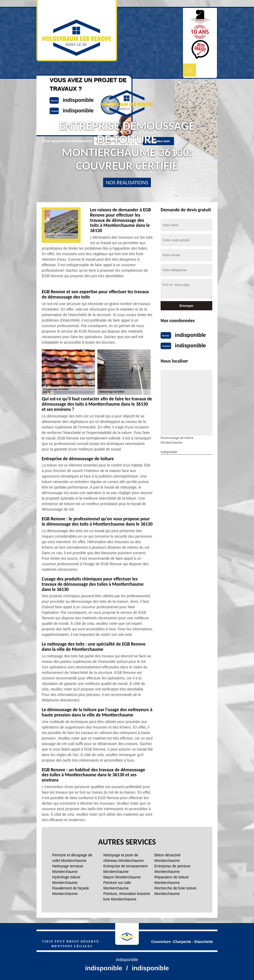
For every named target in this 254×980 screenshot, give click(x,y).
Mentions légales (72, 946)
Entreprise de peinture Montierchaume (172, 869)
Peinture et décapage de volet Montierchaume (72, 858)
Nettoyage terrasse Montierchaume (68, 869)
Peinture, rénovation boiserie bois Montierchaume (127, 896)
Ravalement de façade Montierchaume (71, 891)
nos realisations (127, 182)
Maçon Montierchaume (122, 877)
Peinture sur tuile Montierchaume (117, 885)
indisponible (190, 335)
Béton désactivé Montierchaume (167, 858)
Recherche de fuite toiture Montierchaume (175, 891)
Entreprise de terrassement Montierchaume (126, 869)
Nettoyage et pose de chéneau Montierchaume (124, 858)
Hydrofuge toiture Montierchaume (66, 880)
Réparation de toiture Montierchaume (171, 880)
